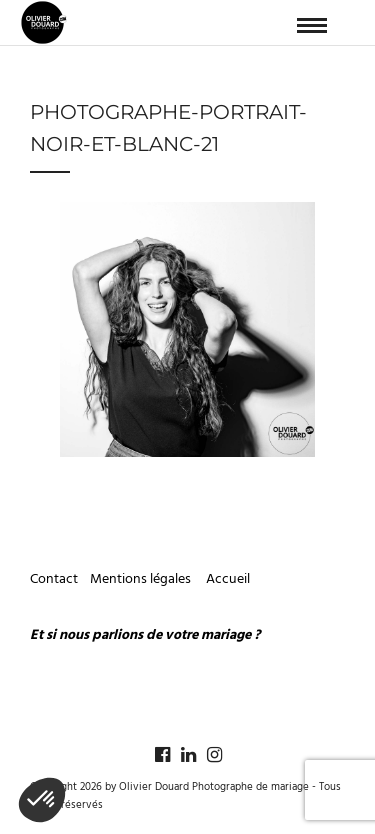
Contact (54, 579)
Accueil (228, 579)
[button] (42, 800)
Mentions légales (142, 579)
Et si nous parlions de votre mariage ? (145, 635)
